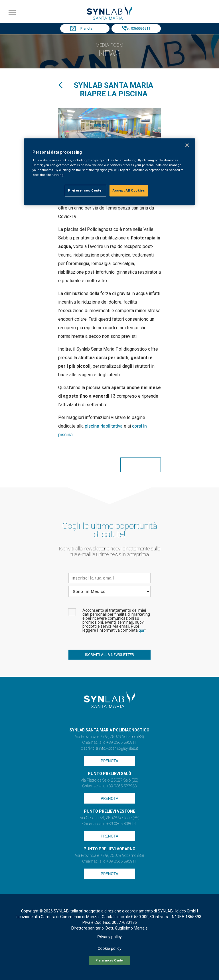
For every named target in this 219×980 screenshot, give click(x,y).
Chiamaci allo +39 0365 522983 (109, 786)
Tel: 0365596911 (138, 29)
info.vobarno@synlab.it (119, 749)
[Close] (187, 145)
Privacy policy (109, 937)
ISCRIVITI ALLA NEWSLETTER (109, 655)
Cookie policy (109, 949)
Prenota (86, 29)
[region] (109, 172)
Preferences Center (110, 960)
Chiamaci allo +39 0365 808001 (109, 824)
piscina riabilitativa (104, 426)
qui (141, 631)
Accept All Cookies (129, 190)
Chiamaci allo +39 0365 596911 (109, 743)
